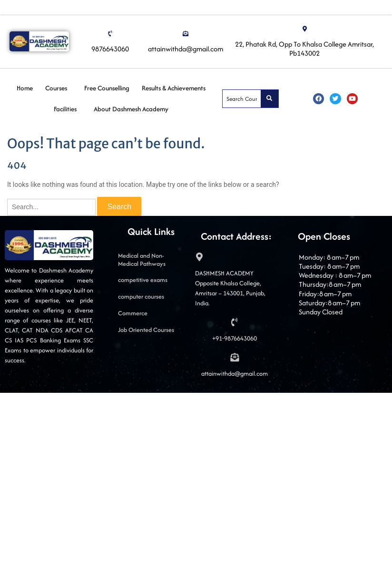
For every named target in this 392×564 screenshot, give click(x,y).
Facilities (65, 109)
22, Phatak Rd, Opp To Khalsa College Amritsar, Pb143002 (304, 49)
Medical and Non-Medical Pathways (142, 260)
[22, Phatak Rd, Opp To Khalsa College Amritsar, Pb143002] (304, 29)
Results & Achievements (174, 88)
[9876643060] (110, 34)
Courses (56, 88)
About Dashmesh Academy (131, 109)
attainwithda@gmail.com (186, 49)
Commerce (133, 313)
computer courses (141, 297)
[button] (59, 88)
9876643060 (110, 49)
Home (25, 88)
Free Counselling (107, 88)
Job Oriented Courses (146, 330)
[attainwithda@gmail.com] (186, 34)
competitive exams (143, 280)
